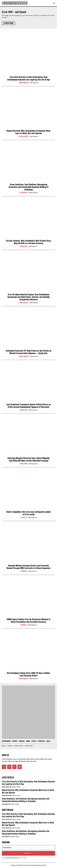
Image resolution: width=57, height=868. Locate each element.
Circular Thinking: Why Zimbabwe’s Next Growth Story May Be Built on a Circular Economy (29, 242)
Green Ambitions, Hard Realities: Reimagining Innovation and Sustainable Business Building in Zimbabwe (29, 187)
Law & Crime (24, 464)
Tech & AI (24, 517)
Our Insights (24, 193)
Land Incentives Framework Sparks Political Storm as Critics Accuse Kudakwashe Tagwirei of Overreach (29, 406)
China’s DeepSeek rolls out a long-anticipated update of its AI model (29, 513)
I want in (29, 853)
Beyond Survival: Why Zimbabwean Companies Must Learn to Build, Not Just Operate (29, 132)
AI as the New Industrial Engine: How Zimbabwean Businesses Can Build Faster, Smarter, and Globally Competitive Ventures (29, 297)
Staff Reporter (34, 83)
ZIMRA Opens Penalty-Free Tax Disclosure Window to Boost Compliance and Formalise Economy (29, 621)
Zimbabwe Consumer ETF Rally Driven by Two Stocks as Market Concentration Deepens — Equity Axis (29, 352)
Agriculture (24, 246)
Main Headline (24, 83)
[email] (29, 848)
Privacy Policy (23, 858)
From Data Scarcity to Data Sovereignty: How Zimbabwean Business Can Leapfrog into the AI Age (29, 78)
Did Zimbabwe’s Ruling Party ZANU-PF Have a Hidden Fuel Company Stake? (29, 674)
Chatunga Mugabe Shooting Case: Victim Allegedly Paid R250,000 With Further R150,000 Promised (29, 459)
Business (24, 571)
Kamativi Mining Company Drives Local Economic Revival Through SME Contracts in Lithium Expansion (29, 567)
